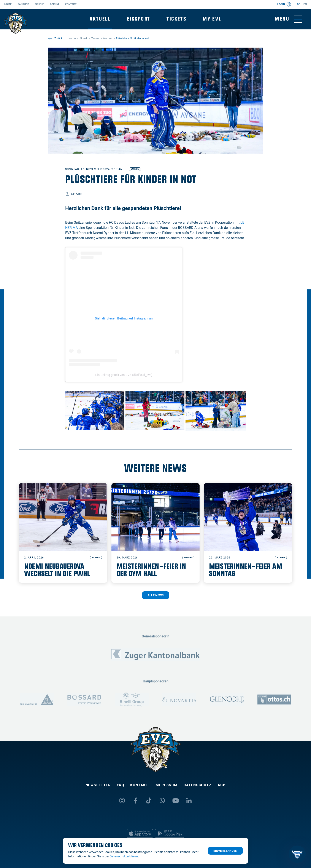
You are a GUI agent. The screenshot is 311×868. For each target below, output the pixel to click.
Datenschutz (198, 785)
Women (135, 169)
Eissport (139, 19)
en (305, 4)
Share (74, 194)
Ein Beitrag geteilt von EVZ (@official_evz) (124, 375)
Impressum (166, 785)
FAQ (121, 785)
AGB (222, 785)
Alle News (156, 595)
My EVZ (212, 19)
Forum (54, 4)
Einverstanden (225, 851)
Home (8, 4)
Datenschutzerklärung (125, 856)
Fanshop (23, 4)
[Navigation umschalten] (289, 19)
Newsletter (98, 785)
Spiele (40, 4)
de (299, 4)
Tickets (176, 19)
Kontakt (71, 4)
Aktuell (100, 19)
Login (284, 4)
